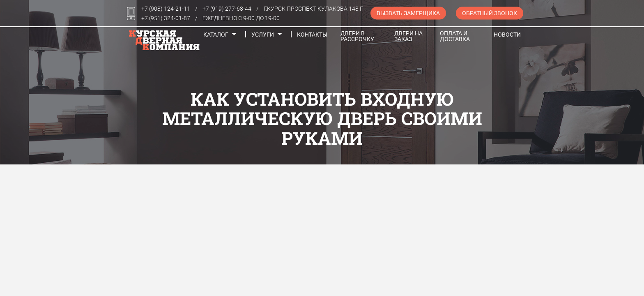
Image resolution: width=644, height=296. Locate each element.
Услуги (263, 35)
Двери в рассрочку (357, 36)
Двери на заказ (408, 36)
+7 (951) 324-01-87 (166, 18)
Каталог (216, 35)
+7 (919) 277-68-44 (227, 9)
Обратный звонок (490, 13)
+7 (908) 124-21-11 (166, 9)
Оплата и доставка (455, 36)
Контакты (312, 35)
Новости (507, 35)
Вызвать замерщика (408, 13)
